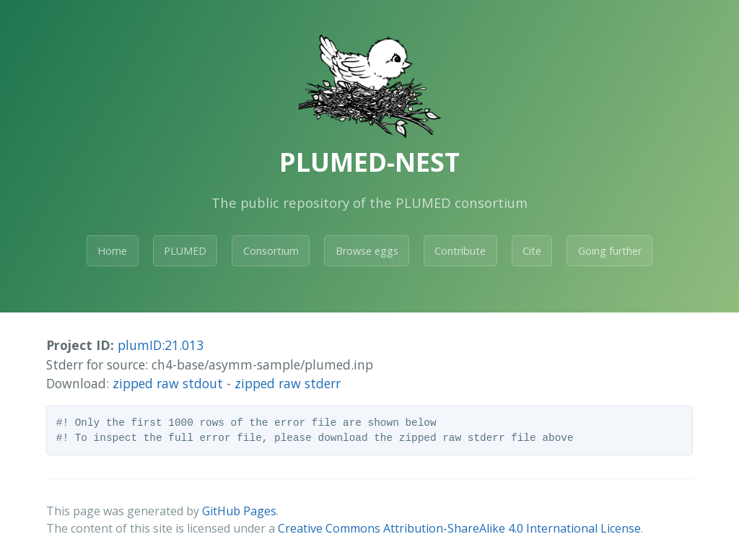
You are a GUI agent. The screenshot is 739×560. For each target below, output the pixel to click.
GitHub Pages (239, 511)
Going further (610, 251)
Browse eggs (367, 251)
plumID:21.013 (161, 345)
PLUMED (185, 251)
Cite (532, 251)
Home (112, 251)
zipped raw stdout (168, 383)
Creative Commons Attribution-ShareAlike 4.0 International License (459, 528)
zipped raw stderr (288, 383)
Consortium (271, 251)
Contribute (460, 251)
